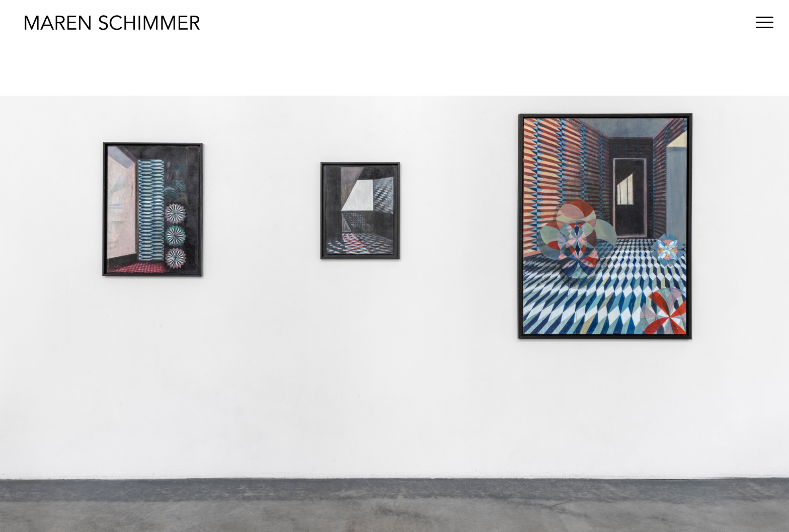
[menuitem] (761, 23)
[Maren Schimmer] (112, 23)
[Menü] (761, 23)
